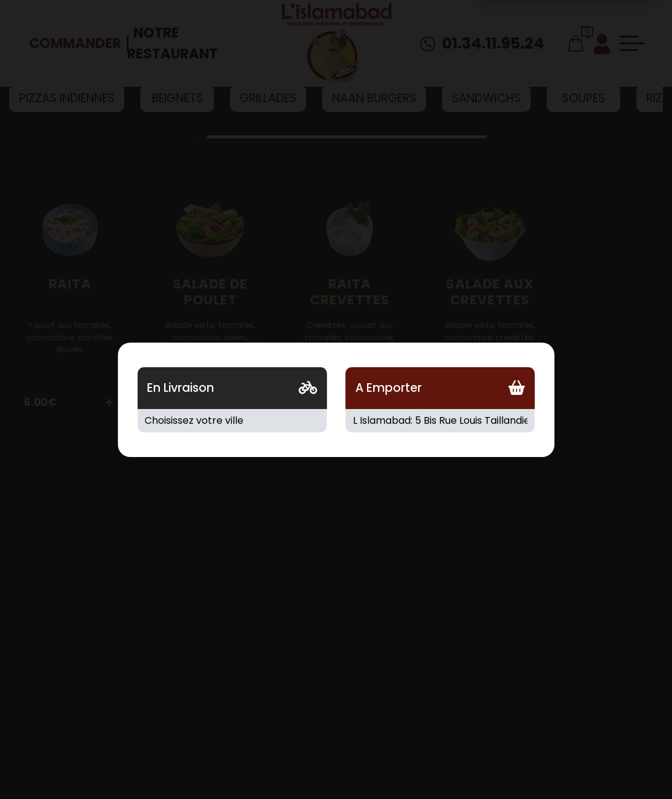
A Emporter (389, 388)
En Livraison (180, 388)
